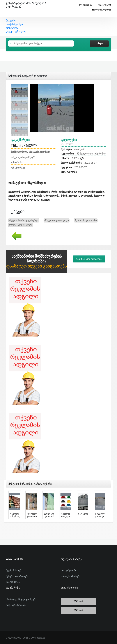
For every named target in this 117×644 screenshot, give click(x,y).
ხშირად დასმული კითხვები (21, 600)
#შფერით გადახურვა (57, 221)
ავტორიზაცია (84, 5)
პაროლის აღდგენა (100, 10)
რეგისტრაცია (103, 5)
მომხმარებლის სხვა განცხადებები (30, 152)
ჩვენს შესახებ (14, 571)
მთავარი (11, 21)
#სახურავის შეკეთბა (21, 225)
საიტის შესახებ (14, 25)
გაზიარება (17, 163)
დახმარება (12, 28)
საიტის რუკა (13, 582)
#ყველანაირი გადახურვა (24, 221)
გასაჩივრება (18, 168)
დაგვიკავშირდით (16, 32)
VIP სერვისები (69, 571)
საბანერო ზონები (71, 576)
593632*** (24, 146)
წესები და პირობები (17, 576)
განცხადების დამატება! (89, 259)
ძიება (99, 44)
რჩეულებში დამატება (23, 157)
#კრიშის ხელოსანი (86, 221)
